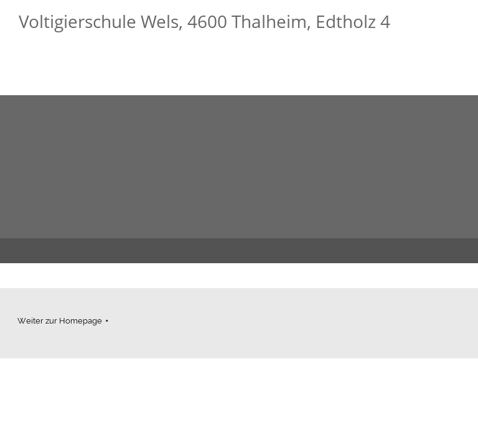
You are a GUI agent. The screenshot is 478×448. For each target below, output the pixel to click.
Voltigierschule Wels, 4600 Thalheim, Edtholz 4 (204, 21)
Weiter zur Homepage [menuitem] (60, 321)
